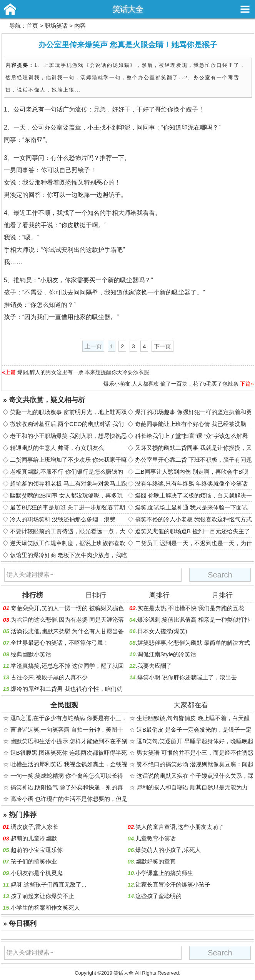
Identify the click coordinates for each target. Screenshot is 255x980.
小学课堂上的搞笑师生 (164, 873)
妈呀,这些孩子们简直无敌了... (49, 884)
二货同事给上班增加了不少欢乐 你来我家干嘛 (68, 460)
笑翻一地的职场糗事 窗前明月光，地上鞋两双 (68, 412)
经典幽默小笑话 (31, 654)
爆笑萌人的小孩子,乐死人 (168, 850)
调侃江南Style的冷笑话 (167, 654)
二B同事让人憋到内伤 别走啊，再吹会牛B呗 (192, 472)
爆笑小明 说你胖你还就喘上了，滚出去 (187, 677)
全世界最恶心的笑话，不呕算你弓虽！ (60, 643)
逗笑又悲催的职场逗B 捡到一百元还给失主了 (192, 531)
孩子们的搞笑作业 (34, 861)
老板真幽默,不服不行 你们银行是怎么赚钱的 (66, 472)
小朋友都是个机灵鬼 (37, 873)
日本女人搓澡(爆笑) (162, 631)
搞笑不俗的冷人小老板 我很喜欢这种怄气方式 (193, 519)
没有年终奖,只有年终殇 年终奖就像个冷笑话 (191, 483)
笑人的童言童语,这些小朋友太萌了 (179, 827)
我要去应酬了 (155, 666)
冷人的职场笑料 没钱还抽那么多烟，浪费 (63, 519)
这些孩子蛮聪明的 (158, 896)
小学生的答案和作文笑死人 (45, 908)
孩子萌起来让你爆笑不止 (42, 896)
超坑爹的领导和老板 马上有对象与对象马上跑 (68, 483)
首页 (32, 26)
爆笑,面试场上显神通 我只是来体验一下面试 (191, 507)
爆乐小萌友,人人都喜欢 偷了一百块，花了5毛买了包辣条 (171, 384)
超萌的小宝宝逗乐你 (37, 850)
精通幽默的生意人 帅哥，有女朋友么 (57, 448)
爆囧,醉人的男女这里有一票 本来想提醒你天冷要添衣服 (83, 372)
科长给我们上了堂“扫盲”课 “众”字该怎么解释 (192, 436)
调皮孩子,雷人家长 (35, 827)
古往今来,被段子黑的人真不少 (49, 677)
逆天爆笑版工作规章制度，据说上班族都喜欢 (68, 543)
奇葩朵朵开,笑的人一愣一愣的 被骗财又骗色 (67, 608)
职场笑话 (56, 26)
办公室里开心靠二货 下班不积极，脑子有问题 (193, 460)
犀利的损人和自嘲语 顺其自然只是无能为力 (192, 787)
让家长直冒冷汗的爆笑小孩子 (173, 884)
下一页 (162, 346)
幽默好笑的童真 (156, 861)
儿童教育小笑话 (156, 838)
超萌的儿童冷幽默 (34, 838)
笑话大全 (128, 9)
